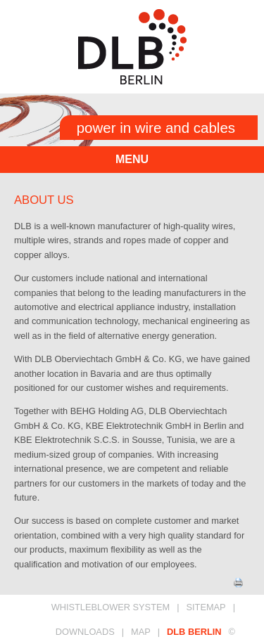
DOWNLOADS (85, 632)
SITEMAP (206, 607)
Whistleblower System (111, 607)
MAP (141, 632)
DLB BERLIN (194, 632)
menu (132, 159)
